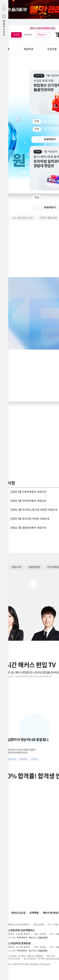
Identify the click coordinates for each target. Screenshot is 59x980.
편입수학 (17, 567)
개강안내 (28, 49)
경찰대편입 (34, 567)
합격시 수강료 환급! (43, 28)
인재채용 (34, 913)
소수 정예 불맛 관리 (22, 218)
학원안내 (5, 49)
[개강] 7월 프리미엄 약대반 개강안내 (30, 519)
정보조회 (51, 956)
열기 (4, 27)
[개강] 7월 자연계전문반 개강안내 (28, 501)
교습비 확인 (43, 938)
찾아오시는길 (18, 913)
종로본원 (28, 35)
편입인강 (42, 35)
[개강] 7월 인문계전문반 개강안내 (28, 492)
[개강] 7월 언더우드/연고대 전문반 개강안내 (34, 510)
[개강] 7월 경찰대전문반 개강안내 (28, 528)
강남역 (16, 35)
